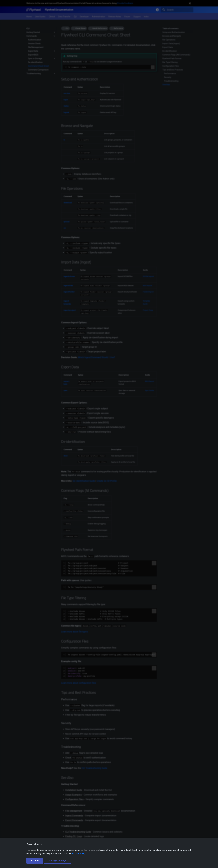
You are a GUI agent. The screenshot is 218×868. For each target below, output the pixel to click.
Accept (35, 861)
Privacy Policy (79, 853)
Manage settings (58, 861)
